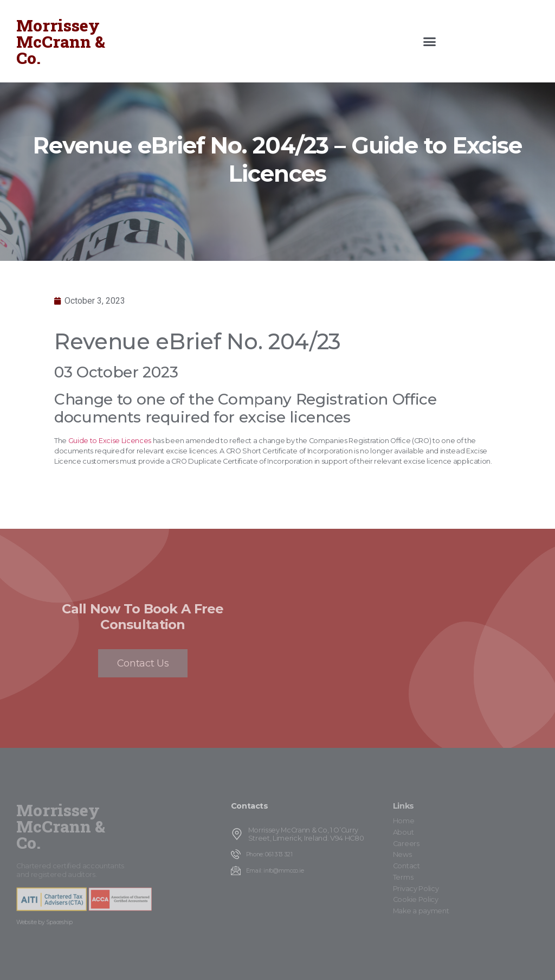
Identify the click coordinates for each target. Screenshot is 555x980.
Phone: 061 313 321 (269, 854)
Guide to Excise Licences (110, 441)
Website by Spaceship (44, 922)
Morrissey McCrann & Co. (61, 41)
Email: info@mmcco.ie (275, 871)
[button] (429, 41)
